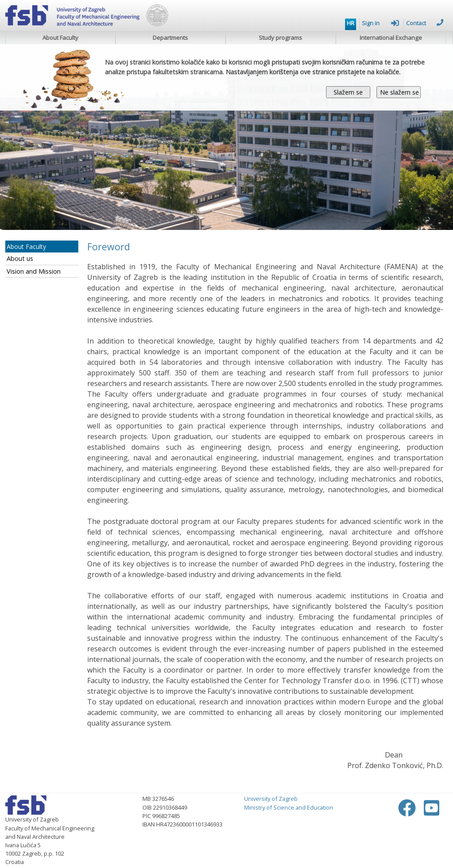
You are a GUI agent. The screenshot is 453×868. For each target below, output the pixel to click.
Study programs (280, 38)
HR (351, 23)
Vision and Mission (34, 271)
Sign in (380, 23)
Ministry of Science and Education (289, 807)
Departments (170, 38)
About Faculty (60, 38)
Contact (425, 23)
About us (20, 258)
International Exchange (391, 38)
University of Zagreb (271, 799)
